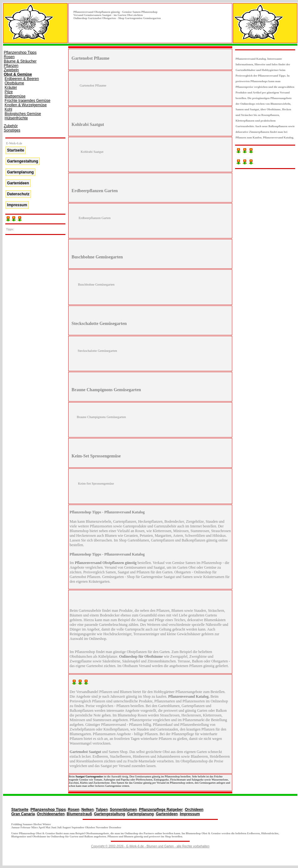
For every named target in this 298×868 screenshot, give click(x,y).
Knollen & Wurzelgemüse (26, 105)
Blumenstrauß (79, 814)
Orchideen (194, 810)
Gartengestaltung (23, 161)
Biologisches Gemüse (23, 114)
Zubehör (11, 126)
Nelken (87, 810)
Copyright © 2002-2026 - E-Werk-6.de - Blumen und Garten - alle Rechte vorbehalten (150, 846)
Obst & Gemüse (18, 74)
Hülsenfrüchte (16, 118)
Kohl (8, 109)
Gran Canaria (23, 814)
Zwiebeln (11, 70)
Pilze (9, 92)
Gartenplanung (21, 172)
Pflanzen (11, 66)
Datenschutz (18, 194)
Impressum (17, 205)
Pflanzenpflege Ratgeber (161, 810)
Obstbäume (14, 83)
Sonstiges (12, 130)
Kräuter (11, 87)
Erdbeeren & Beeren (22, 79)
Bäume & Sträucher (20, 61)
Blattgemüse (15, 96)
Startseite (16, 150)
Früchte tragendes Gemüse (28, 101)
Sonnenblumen (123, 810)
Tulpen (102, 810)
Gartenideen (18, 183)
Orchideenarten (51, 814)
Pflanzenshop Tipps (20, 52)
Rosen (9, 57)
